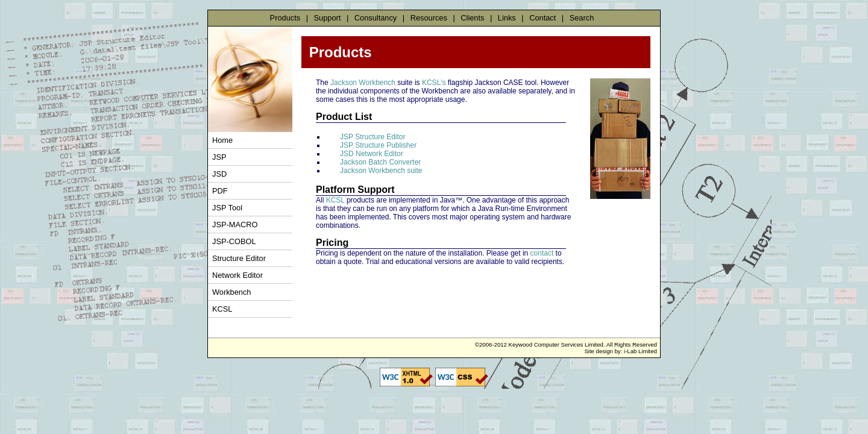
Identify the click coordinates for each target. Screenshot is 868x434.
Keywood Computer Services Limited (556, 344)
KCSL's (434, 83)
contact (542, 253)
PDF (220, 191)
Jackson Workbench (363, 83)
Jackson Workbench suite (381, 171)
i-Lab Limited (640, 351)
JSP (219, 157)
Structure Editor (239, 258)
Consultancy (376, 18)
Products (285, 18)
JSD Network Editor (372, 154)
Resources (429, 18)
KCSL (222, 309)
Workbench (232, 292)
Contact (542, 18)
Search (582, 18)
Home (222, 140)
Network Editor (237, 275)
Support (328, 18)
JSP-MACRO (235, 225)
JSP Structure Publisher (378, 145)
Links (507, 18)
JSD (219, 174)
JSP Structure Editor (373, 137)
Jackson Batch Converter (380, 162)
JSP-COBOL (234, 241)
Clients (472, 18)
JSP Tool (227, 208)
